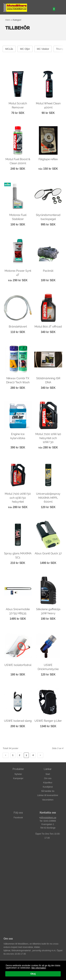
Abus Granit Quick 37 (48, 553)
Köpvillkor (48, 783)
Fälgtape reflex (48, 159)
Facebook (18, 818)
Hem (8, 20)
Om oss (48, 778)
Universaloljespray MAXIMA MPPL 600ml (48, 498)
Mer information (39, 968)
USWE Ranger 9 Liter (48, 721)
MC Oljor (25, 49)
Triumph (61, 49)
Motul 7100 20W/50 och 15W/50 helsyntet (18, 498)
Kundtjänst (48, 787)
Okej (33, 974)
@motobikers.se (48, 818)
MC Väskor (43, 49)
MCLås (9, 49)
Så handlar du (48, 791)
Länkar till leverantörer (48, 795)
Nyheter (18, 774)
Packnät (48, 271)
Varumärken (48, 800)
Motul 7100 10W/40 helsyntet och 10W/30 (48, 438)
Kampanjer (18, 778)
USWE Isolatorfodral (18, 665)
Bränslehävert (18, 327)
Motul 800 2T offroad (48, 327)
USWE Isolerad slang (18, 721)
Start (48, 774)
